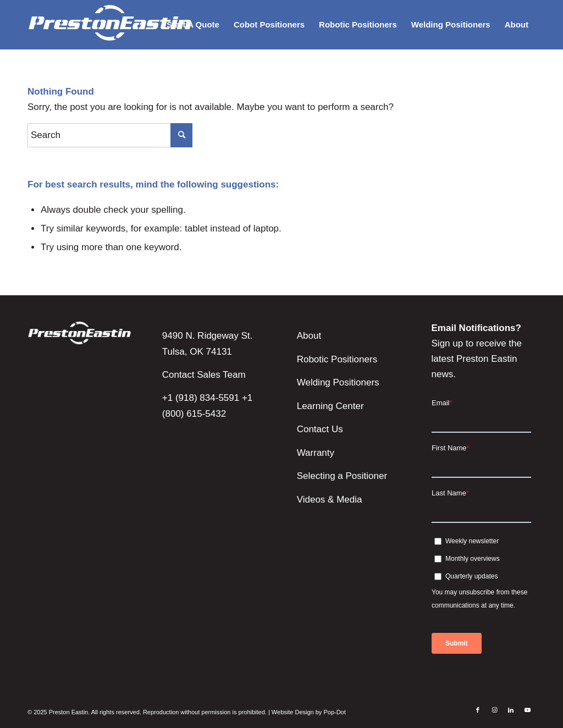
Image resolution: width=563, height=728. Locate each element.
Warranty (316, 453)
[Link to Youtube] (527, 710)
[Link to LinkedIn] (511, 710)
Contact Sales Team (204, 375)
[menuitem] (193, 25)
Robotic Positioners (337, 359)
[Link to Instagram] (494, 710)
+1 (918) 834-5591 (201, 398)
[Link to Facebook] (478, 710)
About (309, 336)
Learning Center (330, 406)
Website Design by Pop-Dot (309, 712)
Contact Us (320, 429)
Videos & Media (330, 500)
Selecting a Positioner (342, 476)
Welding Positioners (338, 382)
